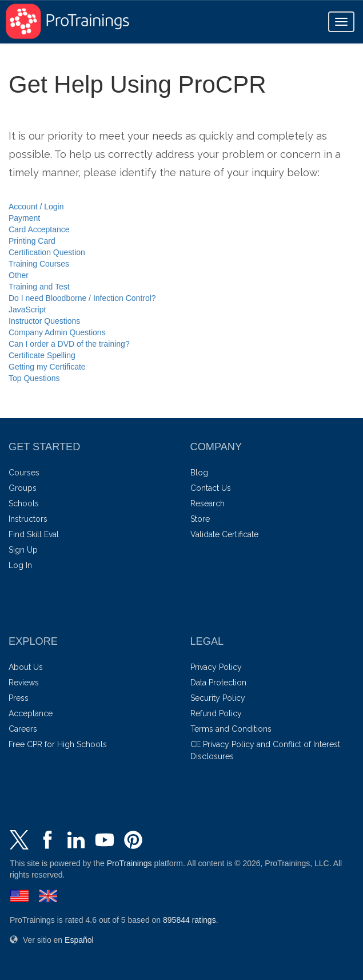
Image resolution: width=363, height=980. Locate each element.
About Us (26, 667)
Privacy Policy (216, 667)
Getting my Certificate (47, 367)
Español (79, 940)
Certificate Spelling (42, 355)
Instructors (28, 519)
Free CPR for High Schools (58, 744)
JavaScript (27, 310)
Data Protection (218, 683)
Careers (23, 729)
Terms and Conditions (231, 729)
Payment (24, 218)
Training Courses (39, 264)
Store (200, 519)
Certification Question (47, 252)
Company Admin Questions (57, 332)
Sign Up (23, 550)
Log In (20, 565)
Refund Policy (216, 713)
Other (19, 275)
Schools (24, 503)
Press (19, 698)
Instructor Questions (44, 321)
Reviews (24, 683)
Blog (199, 473)
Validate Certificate (224, 534)
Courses (24, 473)
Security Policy (218, 698)
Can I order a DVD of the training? (69, 344)
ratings (190, 920)
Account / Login (36, 207)
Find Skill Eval (34, 534)
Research (208, 503)
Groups (23, 488)
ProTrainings (129, 863)
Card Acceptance (39, 229)
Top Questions (34, 378)
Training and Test (39, 287)
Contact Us (211, 488)
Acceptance (31, 713)
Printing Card (32, 241)
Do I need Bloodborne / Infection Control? (82, 298)
